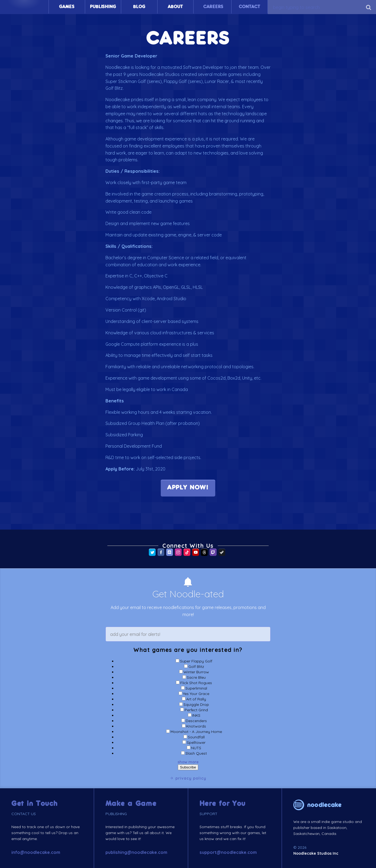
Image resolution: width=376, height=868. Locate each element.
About (175, 7)
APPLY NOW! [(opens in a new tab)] (188, 488)
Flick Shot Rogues (196, 683)
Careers (213, 7)
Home (24, 7)
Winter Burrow (196, 672)
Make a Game (131, 804)
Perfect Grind (196, 710)
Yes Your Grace (196, 694)
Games (67, 7)
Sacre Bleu (196, 677)
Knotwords (196, 726)
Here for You (223, 804)
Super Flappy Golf (196, 661)
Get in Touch (35, 804)
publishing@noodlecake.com (136, 852)
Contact (250, 7)
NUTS (196, 748)
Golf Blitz (196, 667)
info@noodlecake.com (36, 852)
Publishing (103, 7)
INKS (196, 715)
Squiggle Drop (196, 704)
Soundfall (196, 737)
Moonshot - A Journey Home (196, 732)
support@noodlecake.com (228, 852)
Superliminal (196, 688)
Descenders (196, 721)
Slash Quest (196, 753)
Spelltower (196, 742)
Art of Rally (196, 699)
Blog (139, 7)
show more (188, 762)
